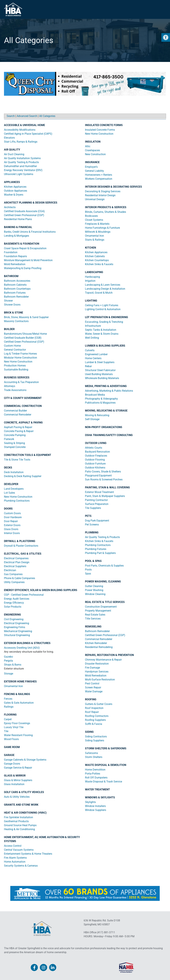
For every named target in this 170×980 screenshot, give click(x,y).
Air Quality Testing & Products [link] (21, 162)
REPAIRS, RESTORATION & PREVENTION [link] (109, 655)
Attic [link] (88, 146)
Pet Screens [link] (92, 525)
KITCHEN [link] (90, 248)
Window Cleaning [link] (95, 594)
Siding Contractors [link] (96, 736)
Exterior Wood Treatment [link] (99, 492)
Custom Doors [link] (12, 513)
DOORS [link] (8, 509)
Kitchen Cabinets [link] (95, 256)
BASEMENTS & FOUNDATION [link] (22, 244)
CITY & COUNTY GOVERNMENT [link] (23, 398)
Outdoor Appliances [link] (16, 191)
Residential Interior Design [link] (100, 195)
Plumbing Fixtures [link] (96, 549)
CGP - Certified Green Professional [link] (24, 595)
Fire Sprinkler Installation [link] (19, 817)
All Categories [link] (47, 116)
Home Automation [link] (15, 862)
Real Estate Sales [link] (95, 615)
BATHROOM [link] (11, 276)
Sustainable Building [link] (16, 370)
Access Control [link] (13, 846)
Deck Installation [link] (14, 472)
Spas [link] (88, 574)
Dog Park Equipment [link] (97, 521)
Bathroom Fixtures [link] (15, 293)
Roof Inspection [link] (94, 708)
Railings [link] (9, 707)
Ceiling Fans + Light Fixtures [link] (102, 305)
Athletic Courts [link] (94, 448)
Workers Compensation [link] (99, 179)
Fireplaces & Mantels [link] (97, 224)
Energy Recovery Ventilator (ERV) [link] (23, 170)
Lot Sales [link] (9, 493)
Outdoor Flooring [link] (95, 460)
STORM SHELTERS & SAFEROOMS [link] (106, 748)
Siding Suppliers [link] (95, 740)
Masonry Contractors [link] (16, 321)
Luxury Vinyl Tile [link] (14, 727)
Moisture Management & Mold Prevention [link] (28, 260)
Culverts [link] (90, 350)
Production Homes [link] (15, 366)
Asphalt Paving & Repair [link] (18, 427)
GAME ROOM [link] (12, 747)
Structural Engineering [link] (17, 635)
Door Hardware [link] (13, 517)
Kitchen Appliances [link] (15, 187)
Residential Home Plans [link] (18, 219)
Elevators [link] (9, 138)
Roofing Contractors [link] (97, 716)
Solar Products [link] (13, 607)
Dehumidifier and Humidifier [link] (20, 166)
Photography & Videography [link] (101, 399)
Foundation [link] (11, 252)
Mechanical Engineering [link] (18, 631)
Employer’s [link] (91, 167)
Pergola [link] (8, 661)
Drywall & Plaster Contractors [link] (21, 546)
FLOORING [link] (10, 715)
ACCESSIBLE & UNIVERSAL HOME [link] (24, 125)
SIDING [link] (89, 732)
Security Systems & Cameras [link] (21, 866)
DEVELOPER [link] (11, 484)
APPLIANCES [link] (12, 182)
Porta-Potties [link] (93, 774)
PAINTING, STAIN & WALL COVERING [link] (107, 487)
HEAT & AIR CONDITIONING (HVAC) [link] (25, 813)
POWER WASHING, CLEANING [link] (103, 581)
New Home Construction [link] (18, 362)
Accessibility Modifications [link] (20, 130)
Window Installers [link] (95, 806)
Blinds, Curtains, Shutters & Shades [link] (106, 212)
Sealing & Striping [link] (14, 443)
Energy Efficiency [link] (14, 603)
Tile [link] (6, 731)
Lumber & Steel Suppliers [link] (100, 362)
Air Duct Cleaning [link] (14, 154)
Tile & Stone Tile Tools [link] (17, 460)
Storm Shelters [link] (94, 757)
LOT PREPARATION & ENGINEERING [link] (106, 317)
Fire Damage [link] (92, 668)
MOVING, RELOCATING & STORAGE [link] (106, 411)
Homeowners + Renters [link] (99, 175)
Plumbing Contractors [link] (17, 501)
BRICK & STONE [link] (14, 313)
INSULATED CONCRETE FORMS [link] (104, 125)
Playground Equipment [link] (98, 476)
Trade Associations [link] (15, 390)
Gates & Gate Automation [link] (19, 703)
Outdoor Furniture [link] (95, 464)
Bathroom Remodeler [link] (16, 297)
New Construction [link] (95, 154)
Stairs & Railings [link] (95, 240)
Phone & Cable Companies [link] (20, 578)
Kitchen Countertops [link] (97, 260)
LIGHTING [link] (91, 301)
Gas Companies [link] (13, 574)
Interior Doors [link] (12, 533)
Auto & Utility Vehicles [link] (17, 797)
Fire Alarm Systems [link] (15, 858)
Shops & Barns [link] (13, 665)
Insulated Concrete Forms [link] (100, 130)
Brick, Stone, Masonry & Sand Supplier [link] (26, 317)
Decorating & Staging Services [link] (103, 191)
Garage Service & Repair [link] (18, 768)
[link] (166, 37)
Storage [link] (9, 674)
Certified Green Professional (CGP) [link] (24, 215)
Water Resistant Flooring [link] (18, 735)
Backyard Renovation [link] (97, 452)
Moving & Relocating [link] (97, 415)
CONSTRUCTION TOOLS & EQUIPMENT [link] (28, 455)
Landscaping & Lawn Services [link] (103, 285)
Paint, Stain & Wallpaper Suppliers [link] (105, 496)
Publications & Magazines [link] (100, 403)
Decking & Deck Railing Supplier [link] (23, 476)
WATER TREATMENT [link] (97, 789)
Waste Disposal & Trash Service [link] (104, 782)
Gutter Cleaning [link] (94, 586)
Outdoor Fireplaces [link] (96, 456)
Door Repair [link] (11, 521)
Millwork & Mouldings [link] (98, 232)
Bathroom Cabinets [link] (15, 285)
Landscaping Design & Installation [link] (105, 289)
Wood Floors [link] (11, 739)
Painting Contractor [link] (96, 500)
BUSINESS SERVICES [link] (17, 377)
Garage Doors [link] (12, 764)
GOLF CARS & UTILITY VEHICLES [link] (24, 792)
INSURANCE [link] (92, 162)
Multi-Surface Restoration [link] (100, 680)
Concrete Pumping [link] (15, 435)
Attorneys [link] (10, 386)
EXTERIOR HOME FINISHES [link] (20, 682)
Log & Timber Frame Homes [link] (20, 354)
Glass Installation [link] (14, 784)
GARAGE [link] (9, 755)
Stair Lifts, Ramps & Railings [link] (21, 142)
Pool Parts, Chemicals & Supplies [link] (104, 566)
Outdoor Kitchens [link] (95, 468)
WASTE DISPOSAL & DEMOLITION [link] (106, 765)
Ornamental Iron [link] (13, 686)
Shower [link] (8, 301)
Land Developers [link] (14, 489)
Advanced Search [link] (27, 116)
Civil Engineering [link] (14, 619)
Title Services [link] (93, 619)
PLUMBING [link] (92, 532)
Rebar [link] (88, 366)
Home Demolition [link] (95, 770)
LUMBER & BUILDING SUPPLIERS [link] (105, 346)
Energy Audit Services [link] (17, 599)
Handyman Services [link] (97, 672)
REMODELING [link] (93, 627)
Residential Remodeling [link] (99, 647)
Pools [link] (88, 570)
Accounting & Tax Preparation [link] (21, 382)
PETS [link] (88, 516)
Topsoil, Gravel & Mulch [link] (99, 293)
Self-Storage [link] (92, 419)
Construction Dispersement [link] (101, 607)
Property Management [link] (98, 611)
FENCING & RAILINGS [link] (17, 694)
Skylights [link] (90, 802)
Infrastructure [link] (93, 326)
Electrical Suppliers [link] (15, 566)
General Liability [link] (94, 171)
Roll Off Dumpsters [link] (96, 778)
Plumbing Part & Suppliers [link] (100, 553)
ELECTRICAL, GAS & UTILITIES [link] (23, 554)
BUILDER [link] (9, 329)
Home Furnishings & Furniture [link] (102, 228)
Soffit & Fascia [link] (94, 724)
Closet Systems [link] (94, 220)
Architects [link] (10, 207)
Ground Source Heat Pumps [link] (20, 825)
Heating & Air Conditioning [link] (19, 829)
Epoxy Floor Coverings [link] (17, 723)
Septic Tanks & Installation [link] (101, 330)
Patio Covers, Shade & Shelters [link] (103, 472)
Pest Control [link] (92, 683)
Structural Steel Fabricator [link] (100, 370)
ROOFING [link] (91, 699)
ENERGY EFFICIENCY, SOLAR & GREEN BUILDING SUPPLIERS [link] (41, 590)
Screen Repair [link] (93, 687)
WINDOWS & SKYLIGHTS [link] (100, 797)
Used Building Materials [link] (99, 374)
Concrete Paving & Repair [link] (19, 431)
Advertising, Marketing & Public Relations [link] (109, 391)
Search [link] (11, 116)
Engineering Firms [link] (15, 627)
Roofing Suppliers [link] (95, 720)
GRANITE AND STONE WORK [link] (21, 805)
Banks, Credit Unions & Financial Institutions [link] (30, 232)
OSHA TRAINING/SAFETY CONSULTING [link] (109, 435)
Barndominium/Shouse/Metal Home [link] (25, 334)
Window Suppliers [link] (96, 810)
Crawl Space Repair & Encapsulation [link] (25, 248)
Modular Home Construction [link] (21, 358)
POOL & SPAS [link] (93, 561)
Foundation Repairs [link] (15, 256)
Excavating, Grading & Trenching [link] (104, 322)
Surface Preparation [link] (97, 504)
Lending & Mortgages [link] (17, 236)
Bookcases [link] (91, 216)
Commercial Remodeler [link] (18, 415)
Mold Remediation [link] (15, 264)
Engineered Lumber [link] (96, 354)
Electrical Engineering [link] (17, 623)
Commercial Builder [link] (15, 411)
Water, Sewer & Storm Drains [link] (102, 334)
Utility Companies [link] (14, 582)
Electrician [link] (10, 570)
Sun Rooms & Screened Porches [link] (104, 479)
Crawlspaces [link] (92, 150)
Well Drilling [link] (92, 338)
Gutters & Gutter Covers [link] (99, 704)
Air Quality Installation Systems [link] (22, 158)
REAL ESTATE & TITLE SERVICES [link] (105, 602)
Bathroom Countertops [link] (17, 289)
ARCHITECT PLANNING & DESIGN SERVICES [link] (31, 203)
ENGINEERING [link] (12, 615)
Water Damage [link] (94, 691)
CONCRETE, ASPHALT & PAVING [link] (23, 423)
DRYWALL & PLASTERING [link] (20, 541)
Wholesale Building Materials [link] (102, 378)
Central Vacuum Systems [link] (19, 850)
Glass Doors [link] (11, 529)
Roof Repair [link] (92, 712)
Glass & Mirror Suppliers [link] (18, 780)
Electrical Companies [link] (16, 558)
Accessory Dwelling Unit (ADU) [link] (22, 648)
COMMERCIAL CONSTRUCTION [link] (23, 406)
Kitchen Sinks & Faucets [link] (99, 264)
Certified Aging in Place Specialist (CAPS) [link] (28, 134)
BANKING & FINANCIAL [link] (18, 227)
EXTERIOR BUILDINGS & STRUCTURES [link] (27, 643)
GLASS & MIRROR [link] (15, 776)
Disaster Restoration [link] (97, 664)
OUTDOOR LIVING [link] (96, 443)
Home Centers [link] (93, 358)
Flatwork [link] (9, 439)
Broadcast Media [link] (95, 395)
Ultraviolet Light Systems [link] (19, 174)
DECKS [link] (8, 468)
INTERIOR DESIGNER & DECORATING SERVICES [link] (113, 187)
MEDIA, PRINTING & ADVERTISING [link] (106, 386)
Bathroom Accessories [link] (17, 281)
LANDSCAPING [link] (94, 272)
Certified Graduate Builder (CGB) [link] (23, 338)
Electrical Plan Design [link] (17, 562)
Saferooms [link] (91, 753)
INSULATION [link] (93, 142)
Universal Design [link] (95, 199)
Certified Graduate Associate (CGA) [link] (24, 211)
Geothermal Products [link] (16, 821)
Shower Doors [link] (12, 305)
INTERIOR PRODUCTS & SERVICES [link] (106, 207)
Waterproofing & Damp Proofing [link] (23, 268)
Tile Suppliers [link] (93, 508)
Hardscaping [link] (92, 277)
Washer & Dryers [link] (14, 195)
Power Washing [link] (94, 590)
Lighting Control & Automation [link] (103, 309)
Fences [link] (8, 699)
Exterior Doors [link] (12, 525)
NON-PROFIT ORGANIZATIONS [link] (104, 427)
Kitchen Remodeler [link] (96, 643)
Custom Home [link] (12, 346)
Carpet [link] (8, 719)
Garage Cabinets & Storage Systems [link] (25, 760)
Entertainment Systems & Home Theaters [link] (28, 854)
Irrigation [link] (90, 281)
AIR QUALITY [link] (12, 150)
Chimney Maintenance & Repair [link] (103, 660)
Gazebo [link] (8, 657)
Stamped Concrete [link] (15, 447)
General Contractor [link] (15, 350)
